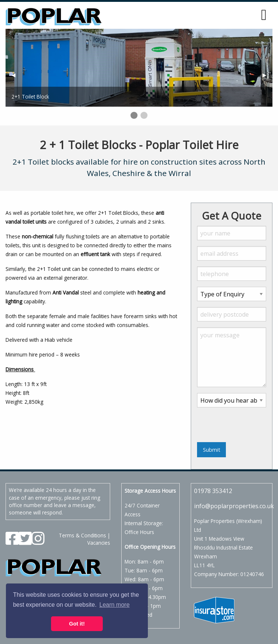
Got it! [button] (77, 624)
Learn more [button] (115, 605)
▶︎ (267, 75)
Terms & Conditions (82, 535)
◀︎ (16, 75)
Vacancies (99, 543)
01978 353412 (213, 491)
